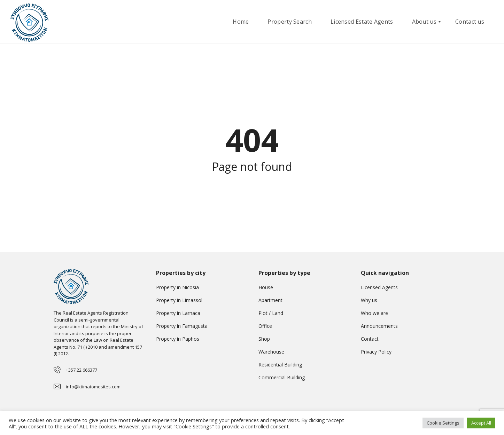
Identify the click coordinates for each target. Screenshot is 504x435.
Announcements (379, 326)
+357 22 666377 (82, 370)
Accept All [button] (481, 423)
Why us (369, 300)
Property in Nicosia (177, 287)
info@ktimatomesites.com (93, 387)
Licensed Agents (379, 287)
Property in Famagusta (182, 326)
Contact (370, 339)
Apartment (270, 300)
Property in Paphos (178, 339)
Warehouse (271, 352)
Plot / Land (271, 313)
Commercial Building (282, 377)
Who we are (374, 313)
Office (265, 326)
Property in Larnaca (178, 313)
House (266, 287)
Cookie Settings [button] (443, 423)
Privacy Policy (376, 352)
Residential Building (280, 365)
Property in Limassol (179, 300)
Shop (264, 339)
